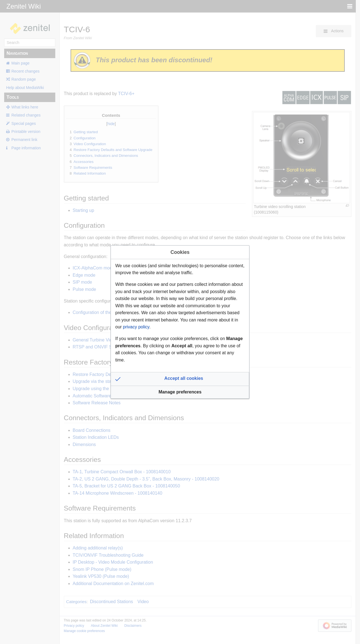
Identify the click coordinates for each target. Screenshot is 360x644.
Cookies (180, 252)
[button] (180, 379)
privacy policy (136, 327)
